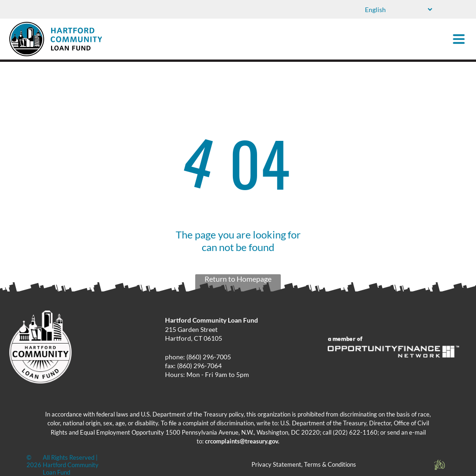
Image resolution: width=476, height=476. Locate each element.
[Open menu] (459, 39)
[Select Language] (398, 10)
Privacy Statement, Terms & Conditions (304, 464)
